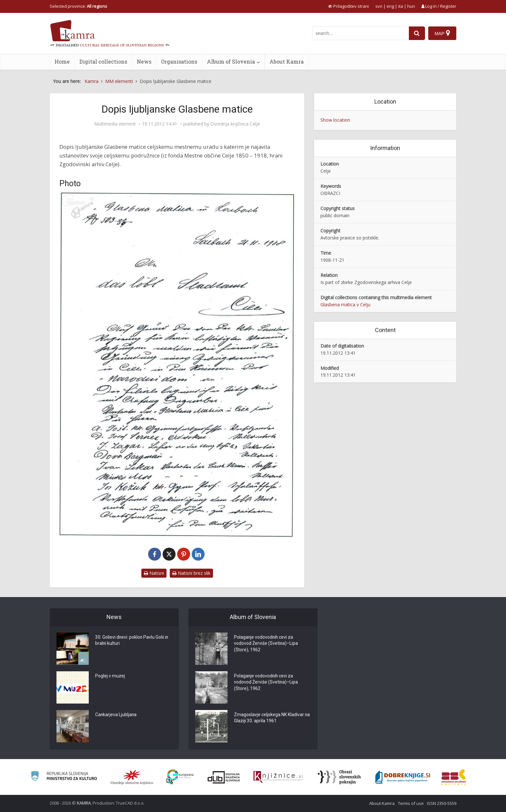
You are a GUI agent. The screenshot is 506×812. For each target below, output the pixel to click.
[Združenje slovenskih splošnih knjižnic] (278, 777)
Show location (335, 120)
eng (390, 6)
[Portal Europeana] (180, 777)
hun (411, 6)
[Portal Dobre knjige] (403, 777)
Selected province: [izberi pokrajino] (78, 6)
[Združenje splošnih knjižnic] (454, 777)
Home (62, 61)
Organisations (179, 61)
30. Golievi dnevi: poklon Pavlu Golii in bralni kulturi (132, 641)
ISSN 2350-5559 (442, 803)
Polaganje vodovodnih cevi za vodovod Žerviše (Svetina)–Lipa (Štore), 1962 (266, 644)
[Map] (442, 33)
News (144, 61)
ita (401, 6)
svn (379, 6)
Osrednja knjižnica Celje (235, 124)
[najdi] (417, 33)
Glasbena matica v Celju (345, 304)
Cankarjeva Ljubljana (116, 715)
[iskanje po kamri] (360, 33)
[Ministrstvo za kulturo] (64, 777)
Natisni (154, 573)
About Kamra (287, 61)
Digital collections (103, 61)
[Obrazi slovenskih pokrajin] (339, 777)
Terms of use (411, 803)
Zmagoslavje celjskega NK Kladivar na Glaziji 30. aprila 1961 (269, 718)
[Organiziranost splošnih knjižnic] (132, 777)
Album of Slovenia (231, 61)
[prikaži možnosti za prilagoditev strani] (349, 6)
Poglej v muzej (110, 676)
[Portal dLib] (224, 777)
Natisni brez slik (191, 573)
